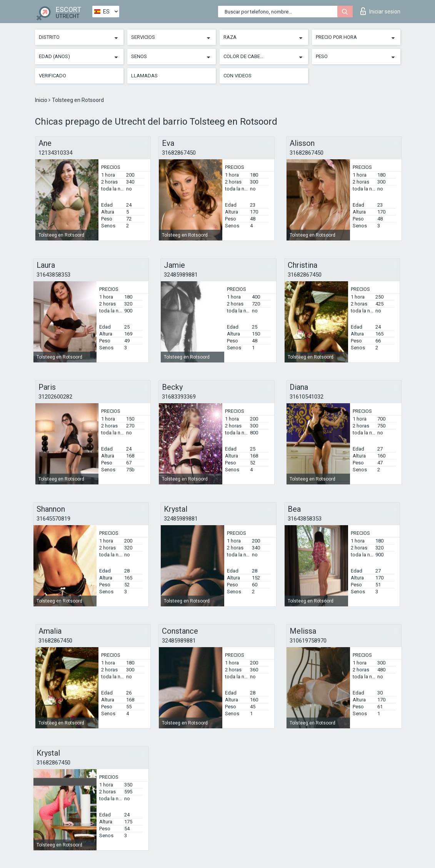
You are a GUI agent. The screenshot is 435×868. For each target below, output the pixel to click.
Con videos (237, 76)
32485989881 (181, 275)
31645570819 (53, 519)
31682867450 (179, 153)
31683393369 (179, 397)
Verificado (52, 76)
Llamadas (144, 76)
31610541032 (307, 397)
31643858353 (53, 275)
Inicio (42, 100)
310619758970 (308, 641)
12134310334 (55, 153)
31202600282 (55, 397)
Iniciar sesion (380, 11)
